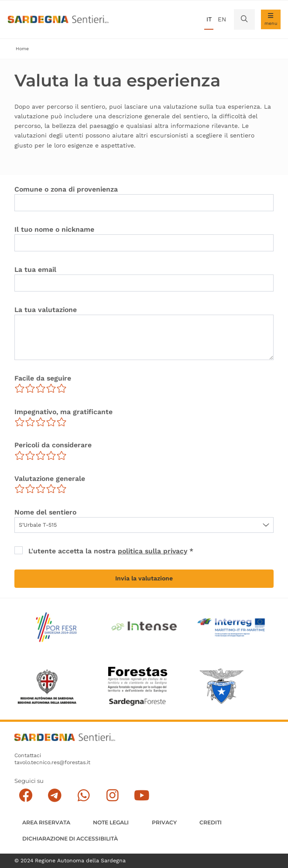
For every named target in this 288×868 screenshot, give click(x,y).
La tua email (35, 269)
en (222, 19)
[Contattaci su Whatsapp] (84, 795)
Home (22, 49)
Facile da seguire (43, 378)
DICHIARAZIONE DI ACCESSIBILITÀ (70, 838)
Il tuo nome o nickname (54, 229)
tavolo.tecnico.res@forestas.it (52, 762)
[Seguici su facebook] (26, 795)
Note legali (111, 822)
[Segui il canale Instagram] (113, 795)
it (209, 19)
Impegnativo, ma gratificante (63, 412)
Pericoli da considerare (53, 445)
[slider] (41, 388)
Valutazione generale (50, 479)
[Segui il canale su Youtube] (142, 795)
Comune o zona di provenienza (66, 189)
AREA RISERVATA (46, 822)
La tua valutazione (46, 310)
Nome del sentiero (45, 512)
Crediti (211, 822)
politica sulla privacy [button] (153, 551)
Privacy (164, 822)
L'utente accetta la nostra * (111, 551)
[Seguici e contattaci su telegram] (55, 795)
